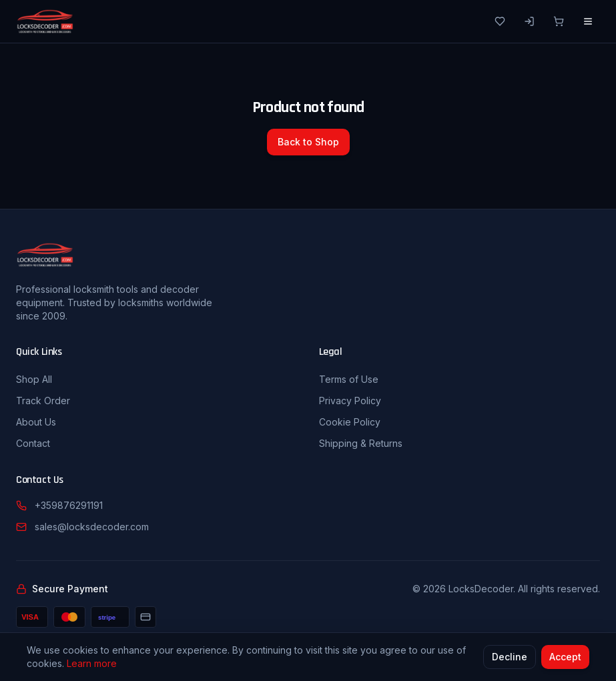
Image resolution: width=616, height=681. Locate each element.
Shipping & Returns (361, 443)
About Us (36, 422)
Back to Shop (308, 142)
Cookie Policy (350, 422)
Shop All (34, 379)
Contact (33, 443)
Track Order (43, 401)
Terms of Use (349, 379)
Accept (565, 657)
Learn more (92, 664)
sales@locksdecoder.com (92, 527)
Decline (510, 657)
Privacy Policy (350, 401)
